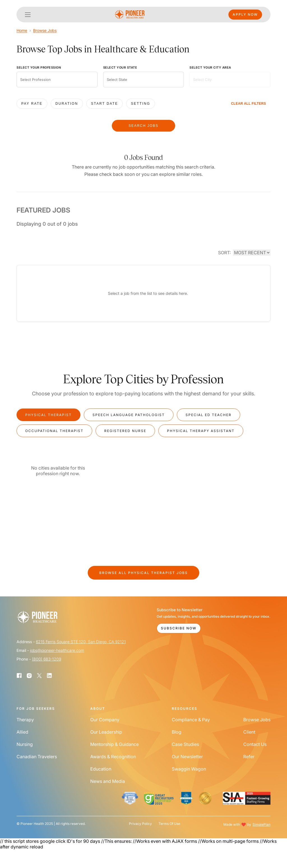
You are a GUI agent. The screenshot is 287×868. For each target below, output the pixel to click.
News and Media (108, 781)
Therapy (25, 720)
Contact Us (255, 744)
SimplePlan (261, 824)
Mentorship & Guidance (114, 744)
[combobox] (57, 80)
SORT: (224, 253)
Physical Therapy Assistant (201, 431)
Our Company (105, 720)
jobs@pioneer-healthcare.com (57, 650)
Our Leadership (106, 732)
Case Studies (185, 744)
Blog (177, 732)
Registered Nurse (125, 431)
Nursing (25, 744)
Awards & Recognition (113, 757)
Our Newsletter (187, 757)
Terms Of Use (169, 824)
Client (249, 732)
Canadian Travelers (37, 757)
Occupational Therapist (54, 431)
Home (22, 30)
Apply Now (245, 14)
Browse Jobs (45, 30)
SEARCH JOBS (144, 126)
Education (101, 769)
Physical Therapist (48, 415)
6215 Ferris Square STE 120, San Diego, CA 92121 (81, 642)
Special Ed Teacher (209, 415)
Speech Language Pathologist (129, 415)
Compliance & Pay (191, 720)
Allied (22, 732)
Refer (249, 757)
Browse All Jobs (143, 573)
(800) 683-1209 (47, 659)
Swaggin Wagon (189, 769)
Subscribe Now (179, 628)
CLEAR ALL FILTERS (248, 104)
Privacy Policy (140, 824)
